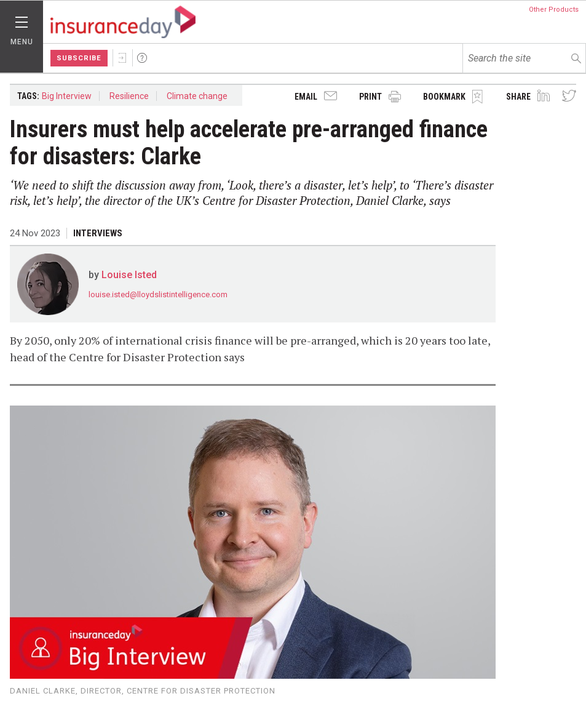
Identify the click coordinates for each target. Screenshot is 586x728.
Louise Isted (129, 275)
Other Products (554, 10)
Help (142, 58)
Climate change (197, 96)
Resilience (129, 96)
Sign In (122, 58)
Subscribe (79, 58)
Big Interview (67, 96)
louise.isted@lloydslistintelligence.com (158, 294)
